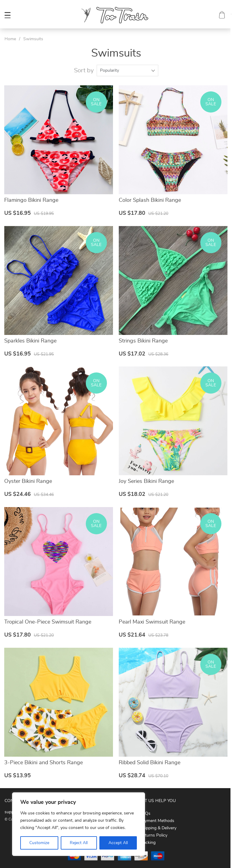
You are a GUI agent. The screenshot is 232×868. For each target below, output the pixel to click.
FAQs (145, 812)
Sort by (84, 70)
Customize (39, 843)
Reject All (79, 843)
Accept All (118, 843)
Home (10, 39)
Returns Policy (154, 834)
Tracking (148, 841)
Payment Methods (157, 819)
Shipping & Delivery (158, 827)
